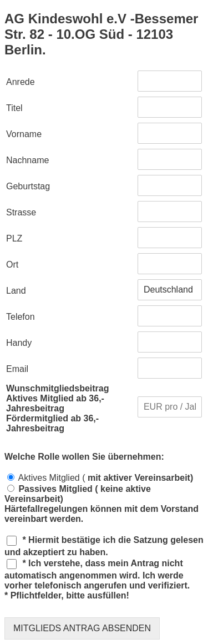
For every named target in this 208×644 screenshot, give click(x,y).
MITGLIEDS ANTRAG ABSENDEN (82, 628)
